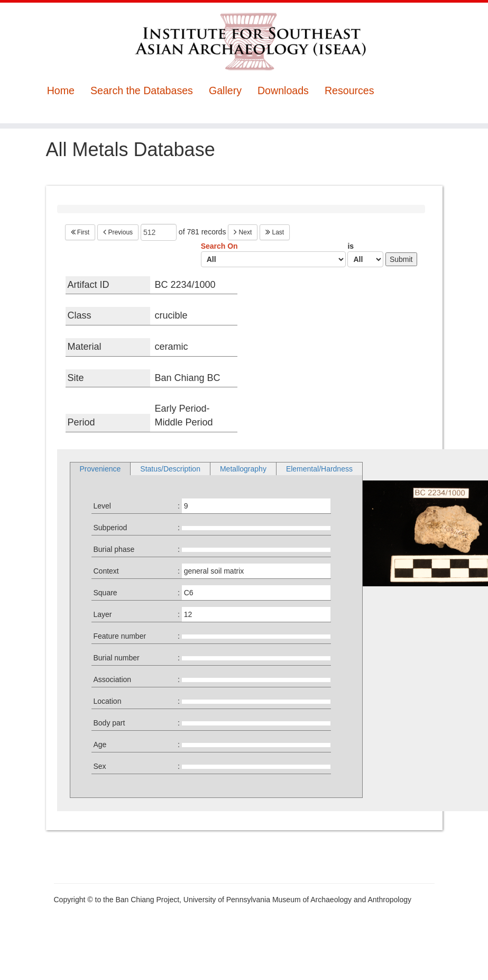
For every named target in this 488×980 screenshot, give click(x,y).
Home (61, 91)
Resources (349, 91)
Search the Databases (142, 91)
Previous (118, 232)
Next (243, 232)
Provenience (100, 469)
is (365, 255)
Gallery (225, 91)
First (80, 232)
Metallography (243, 469)
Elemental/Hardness (319, 469)
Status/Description (170, 469)
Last (275, 232)
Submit (401, 259)
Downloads (283, 91)
